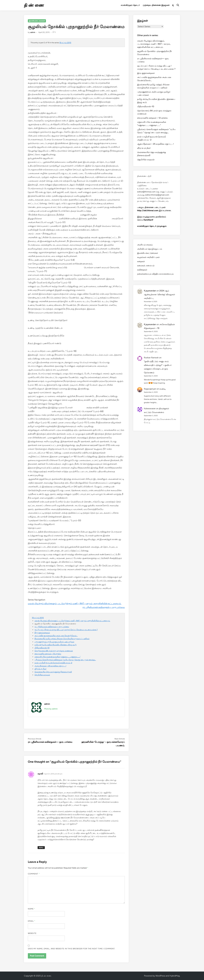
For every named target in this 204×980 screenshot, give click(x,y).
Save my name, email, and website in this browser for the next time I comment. (72, 949)
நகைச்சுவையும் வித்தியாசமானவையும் (155, 274)
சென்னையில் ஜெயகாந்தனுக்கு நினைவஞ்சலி (53, 672)
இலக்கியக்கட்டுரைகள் (37, 21)
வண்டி (163, 389)
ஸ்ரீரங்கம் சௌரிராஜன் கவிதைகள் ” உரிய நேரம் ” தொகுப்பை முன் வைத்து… (65, 660)
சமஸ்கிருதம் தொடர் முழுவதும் (152, 226)
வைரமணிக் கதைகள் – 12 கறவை (48, 654)
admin (33, 32)
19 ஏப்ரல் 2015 (65, 43)
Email (32, 921)
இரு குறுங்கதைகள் (42, 633)
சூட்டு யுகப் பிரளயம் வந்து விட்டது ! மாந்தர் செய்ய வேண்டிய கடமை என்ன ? (66, 630)
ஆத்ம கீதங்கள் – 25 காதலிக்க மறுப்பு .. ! (50, 666)
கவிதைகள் (142, 270)
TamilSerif (148, 220)
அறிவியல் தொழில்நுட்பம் (150, 249)
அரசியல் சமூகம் (145, 245)
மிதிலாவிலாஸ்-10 (42, 648)
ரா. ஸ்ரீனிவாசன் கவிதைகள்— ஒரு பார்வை (104, 607)
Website (32, 933)
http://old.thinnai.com (148, 210)
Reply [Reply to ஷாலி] (41, 848)
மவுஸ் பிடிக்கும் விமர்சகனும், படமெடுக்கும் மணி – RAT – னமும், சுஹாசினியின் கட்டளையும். (75, 603)
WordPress (160, 976)
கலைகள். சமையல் (146, 266)
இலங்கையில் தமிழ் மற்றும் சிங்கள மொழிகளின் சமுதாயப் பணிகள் (62, 639)
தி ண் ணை (34, 5)
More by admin (51, 709)
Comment (34, 874)
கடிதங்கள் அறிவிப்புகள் (148, 257)
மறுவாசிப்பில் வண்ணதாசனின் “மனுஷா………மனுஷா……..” (57, 657)
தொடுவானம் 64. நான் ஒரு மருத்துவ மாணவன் (54, 651)
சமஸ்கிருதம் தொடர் (130, 5)
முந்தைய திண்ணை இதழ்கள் (156, 5)
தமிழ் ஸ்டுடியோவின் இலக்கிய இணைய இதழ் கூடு (55, 645)
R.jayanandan (150, 291)
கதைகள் (141, 261)
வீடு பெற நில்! (40, 669)
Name (31, 909)
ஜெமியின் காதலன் (42, 675)
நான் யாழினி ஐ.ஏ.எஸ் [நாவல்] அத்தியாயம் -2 (53, 663)
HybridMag (175, 976)
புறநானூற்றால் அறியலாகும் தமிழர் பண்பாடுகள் (54, 642)
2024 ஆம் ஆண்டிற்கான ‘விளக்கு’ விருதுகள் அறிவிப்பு (159, 294)
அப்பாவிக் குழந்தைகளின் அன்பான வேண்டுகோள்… (56, 636)
